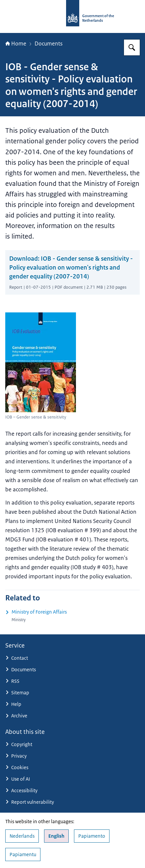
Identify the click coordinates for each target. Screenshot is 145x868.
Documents (48, 43)
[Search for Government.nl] (132, 47)
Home (16, 43)
